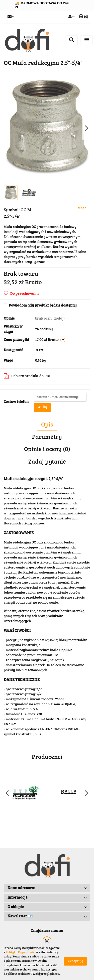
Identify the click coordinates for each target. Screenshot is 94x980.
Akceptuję (75, 961)
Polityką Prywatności (21, 952)
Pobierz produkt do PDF (27, 376)
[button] (83, 17)
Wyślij (42, 407)
